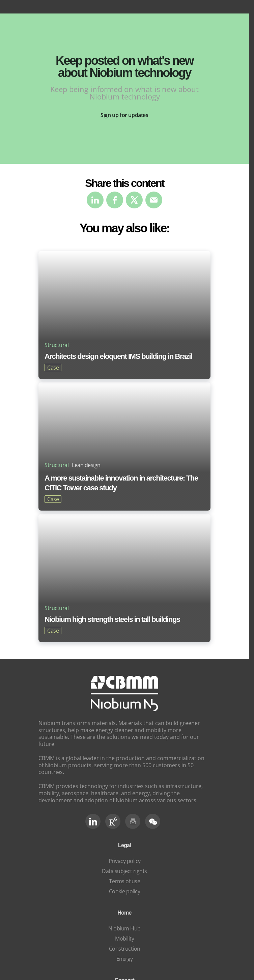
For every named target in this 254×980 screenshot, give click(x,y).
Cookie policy (125, 891)
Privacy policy (125, 861)
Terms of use (124, 881)
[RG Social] (113, 821)
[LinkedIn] (93, 821)
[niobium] (124, 709)
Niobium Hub (124, 928)
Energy (125, 959)
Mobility (124, 939)
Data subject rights (124, 871)
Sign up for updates (124, 115)
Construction (125, 949)
